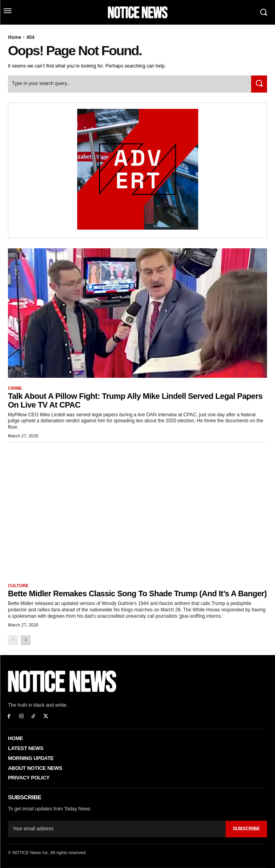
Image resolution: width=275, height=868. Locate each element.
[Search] (259, 84)
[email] (117, 829)
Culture (18, 586)
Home (15, 37)
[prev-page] (13, 640)
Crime (15, 388)
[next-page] (26, 640)
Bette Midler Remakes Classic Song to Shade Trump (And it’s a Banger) (137, 593)
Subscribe (246, 829)
